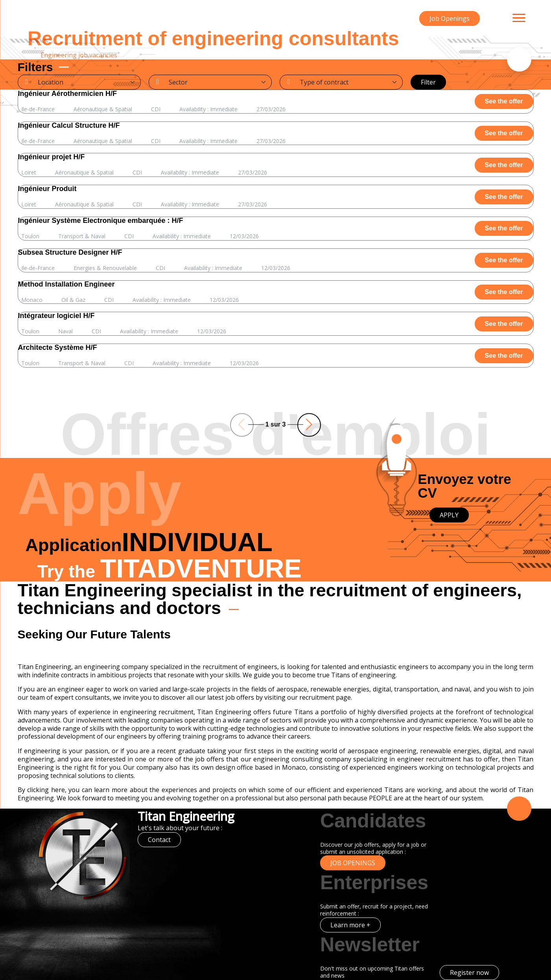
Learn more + (350, 925)
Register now (469, 973)
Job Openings (450, 18)
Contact (159, 840)
